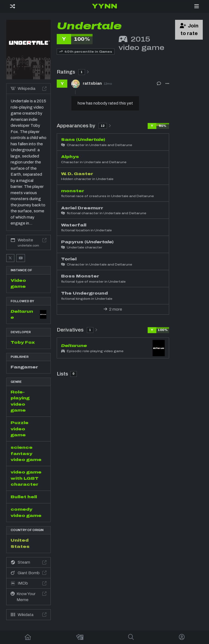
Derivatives (77, 330)
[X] (10, 258)
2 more (113, 309)
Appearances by (84, 126)
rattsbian (92, 84)
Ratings (73, 72)
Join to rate (189, 30)
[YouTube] (21, 258)
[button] (167, 84)
